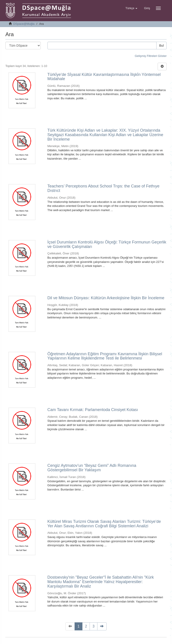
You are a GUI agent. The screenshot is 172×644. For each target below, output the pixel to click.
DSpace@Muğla (24, 24)
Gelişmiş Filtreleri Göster (151, 56)
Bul (161, 46)
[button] (131, 8)
